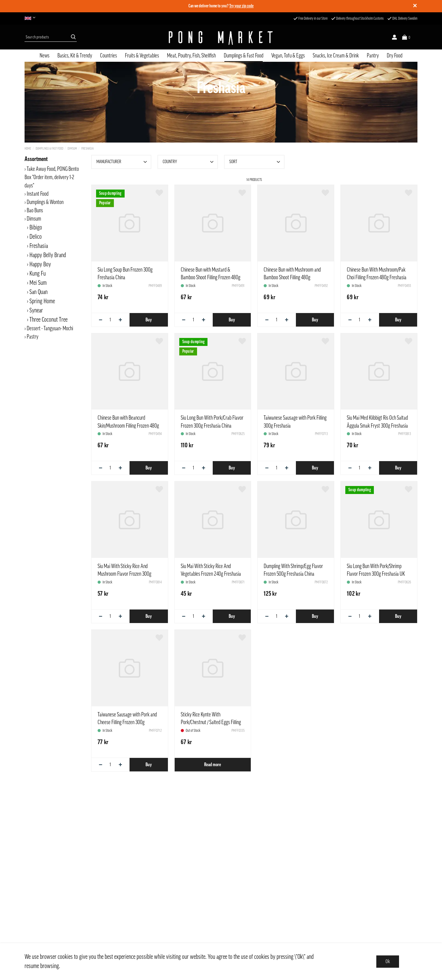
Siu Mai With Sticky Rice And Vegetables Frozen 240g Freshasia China (211, 574)
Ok (388, 962)
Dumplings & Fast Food (244, 56)
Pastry (33, 337)
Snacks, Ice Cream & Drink (336, 56)
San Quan (39, 292)
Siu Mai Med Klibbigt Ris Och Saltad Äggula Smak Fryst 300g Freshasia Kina (377, 425)
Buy (149, 320)
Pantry (373, 56)
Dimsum (72, 149)
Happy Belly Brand (48, 255)
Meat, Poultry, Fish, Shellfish (191, 56)
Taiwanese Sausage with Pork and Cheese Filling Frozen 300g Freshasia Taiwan (127, 722)
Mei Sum (38, 283)
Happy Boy (40, 265)
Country (189, 162)
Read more (213, 765)
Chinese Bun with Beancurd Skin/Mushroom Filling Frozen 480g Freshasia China (128, 425)
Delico (36, 237)
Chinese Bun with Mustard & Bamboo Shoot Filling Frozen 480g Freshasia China (211, 277)
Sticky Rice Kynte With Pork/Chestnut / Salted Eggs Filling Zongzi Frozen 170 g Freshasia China (212, 722)
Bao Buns (35, 210)
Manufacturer (122, 162)
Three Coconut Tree (48, 320)
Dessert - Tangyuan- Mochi (50, 328)
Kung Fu (38, 274)
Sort (255, 162)
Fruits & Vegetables (142, 56)
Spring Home (42, 301)
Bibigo (36, 228)
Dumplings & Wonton (45, 202)
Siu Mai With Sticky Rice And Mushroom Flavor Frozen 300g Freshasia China (124, 574)
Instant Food (38, 194)
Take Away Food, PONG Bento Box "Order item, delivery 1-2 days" (52, 177)
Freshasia (87, 149)
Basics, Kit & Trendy (75, 56)
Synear (36, 311)
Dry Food (395, 56)
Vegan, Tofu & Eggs (288, 56)
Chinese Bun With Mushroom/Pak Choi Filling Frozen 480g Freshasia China (377, 277)
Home (28, 149)
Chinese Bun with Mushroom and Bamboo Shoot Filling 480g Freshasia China (292, 277)
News (45, 56)
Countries (109, 56)
